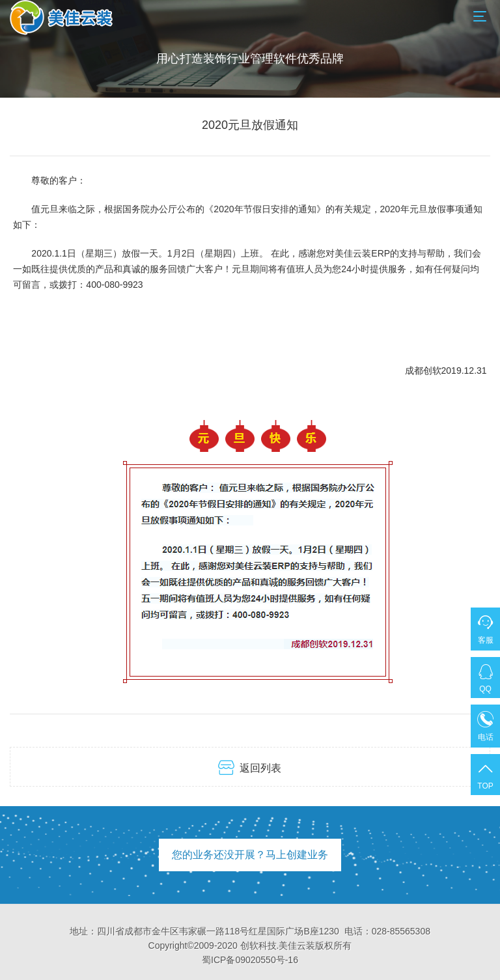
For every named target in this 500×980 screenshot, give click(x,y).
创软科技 (258, 945)
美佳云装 (297, 945)
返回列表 (250, 767)
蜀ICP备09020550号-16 (250, 960)
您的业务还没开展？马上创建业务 (250, 855)
